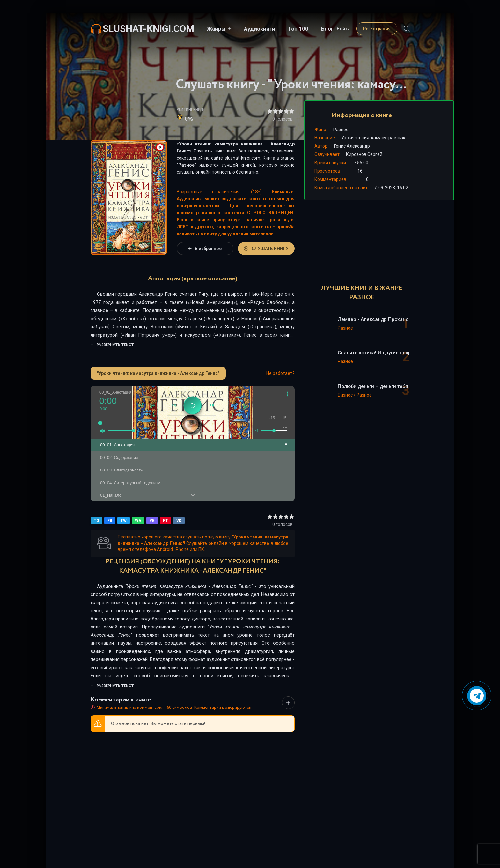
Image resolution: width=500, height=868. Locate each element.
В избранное (205, 249)
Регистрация (377, 29)
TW (124, 521)
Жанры (216, 29)
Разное (186, 165)
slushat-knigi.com (148, 29)
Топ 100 (298, 29)
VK (179, 521)
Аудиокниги (260, 29)
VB (152, 521)
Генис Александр (352, 146)
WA (138, 521)
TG (96, 521)
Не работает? (280, 373)
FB (110, 521)
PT (165, 521)
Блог (327, 29)
